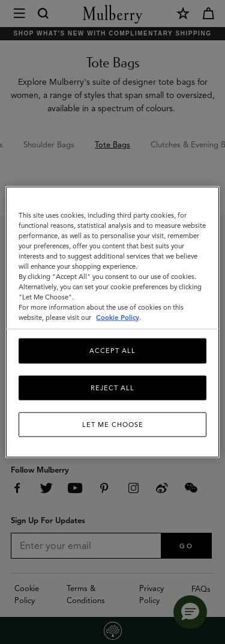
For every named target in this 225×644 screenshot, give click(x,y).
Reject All (112, 387)
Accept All (112, 351)
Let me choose (113, 425)
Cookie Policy (118, 317)
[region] (112, 322)
